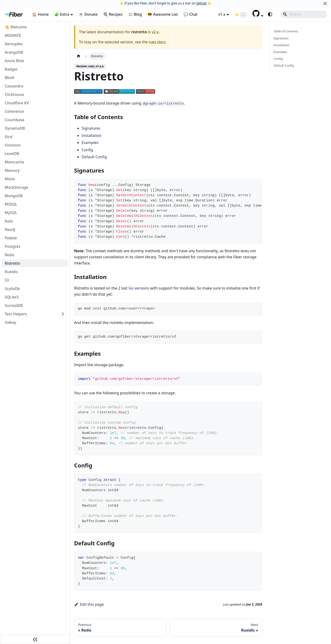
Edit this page (89, 604)
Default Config (94, 157)
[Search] (304, 14)
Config (87, 150)
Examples (90, 143)
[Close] (325, 3)
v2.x (155, 32)
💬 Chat (191, 14)
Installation (91, 136)
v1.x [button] (222, 14)
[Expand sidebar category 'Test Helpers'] (63, 314)
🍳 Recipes (113, 14)
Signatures (91, 128)
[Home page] (79, 56)
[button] (258, 15)
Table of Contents (286, 31)
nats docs (157, 42)
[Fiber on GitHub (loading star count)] (241, 14)
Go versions (139, 288)
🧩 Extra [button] (62, 14)
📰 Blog (135, 14)
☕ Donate (88, 14)
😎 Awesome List (163, 14)
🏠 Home (40, 14)
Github (201, 3)
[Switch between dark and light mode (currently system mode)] (270, 14)
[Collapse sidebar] (35, 639)
